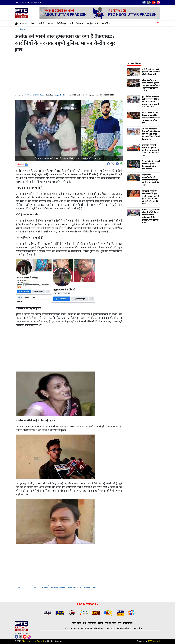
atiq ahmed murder (58, 587)
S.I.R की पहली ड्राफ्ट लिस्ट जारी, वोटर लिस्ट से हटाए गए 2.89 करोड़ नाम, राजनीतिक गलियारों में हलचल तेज (151, 134)
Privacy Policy (123, 628)
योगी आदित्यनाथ (76, 24)
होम (16, 29)
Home (65, 628)
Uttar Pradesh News (40, 587)
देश (32, 24)
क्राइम (50, 24)
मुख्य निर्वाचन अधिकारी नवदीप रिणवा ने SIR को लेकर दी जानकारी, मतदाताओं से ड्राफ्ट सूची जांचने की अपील (151, 102)
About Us (75, 628)
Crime (23, 29)
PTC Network (154, 642)
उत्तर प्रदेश (23, 24)
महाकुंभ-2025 (92, 24)
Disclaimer (99, 628)
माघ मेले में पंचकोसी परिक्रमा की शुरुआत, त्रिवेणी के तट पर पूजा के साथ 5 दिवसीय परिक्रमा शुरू (150, 150)
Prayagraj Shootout (23, 587)
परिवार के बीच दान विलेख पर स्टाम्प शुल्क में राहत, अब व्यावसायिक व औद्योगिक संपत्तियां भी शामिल (151, 86)
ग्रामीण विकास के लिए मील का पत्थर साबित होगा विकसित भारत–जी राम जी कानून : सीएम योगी (151, 118)
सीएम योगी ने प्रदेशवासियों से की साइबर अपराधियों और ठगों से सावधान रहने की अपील (150, 180)
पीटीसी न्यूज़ (61, 24)
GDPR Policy (137, 628)
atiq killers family (90, 587)
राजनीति (41, 24)
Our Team (110, 628)
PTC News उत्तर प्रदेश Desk (34, 95)
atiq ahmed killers (74, 587)
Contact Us (87, 628)
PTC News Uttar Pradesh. (33, 642)
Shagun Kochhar (60, 95)
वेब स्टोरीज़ (106, 24)
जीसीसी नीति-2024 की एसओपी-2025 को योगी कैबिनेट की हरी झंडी (151, 72)
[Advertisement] (69, 73)
